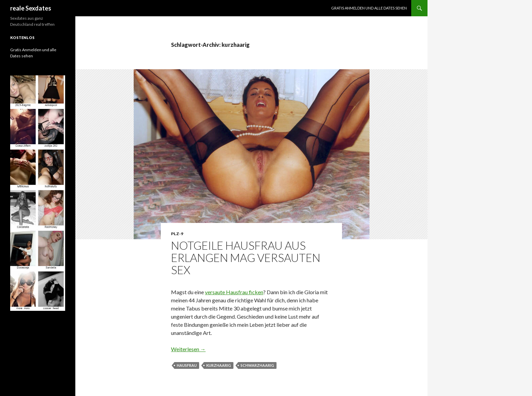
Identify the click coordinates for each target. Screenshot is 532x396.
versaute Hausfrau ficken (234, 292)
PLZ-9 (177, 234)
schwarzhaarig (257, 365)
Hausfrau (187, 365)
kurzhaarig (219, 365)
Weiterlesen (188, 349)
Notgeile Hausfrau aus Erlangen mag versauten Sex (246, 258)
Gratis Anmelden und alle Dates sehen (369, 8)
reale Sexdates (31, 8)
